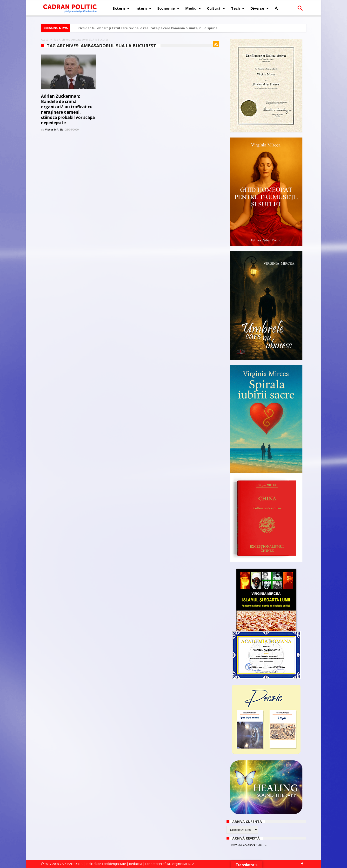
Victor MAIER (54, 129)
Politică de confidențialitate (106, 864)
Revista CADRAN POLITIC (249, 845)
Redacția (136, 864)
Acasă (45, 39)
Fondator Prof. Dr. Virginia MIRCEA (170, 864)
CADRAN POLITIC (72, 864)
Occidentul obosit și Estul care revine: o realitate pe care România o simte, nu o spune (148, 28)
